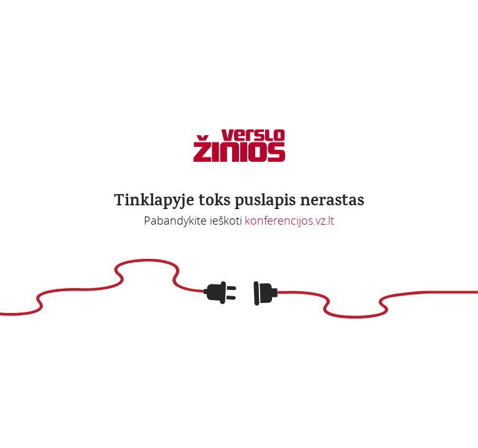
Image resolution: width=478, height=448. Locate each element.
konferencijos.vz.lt (289, 220)
